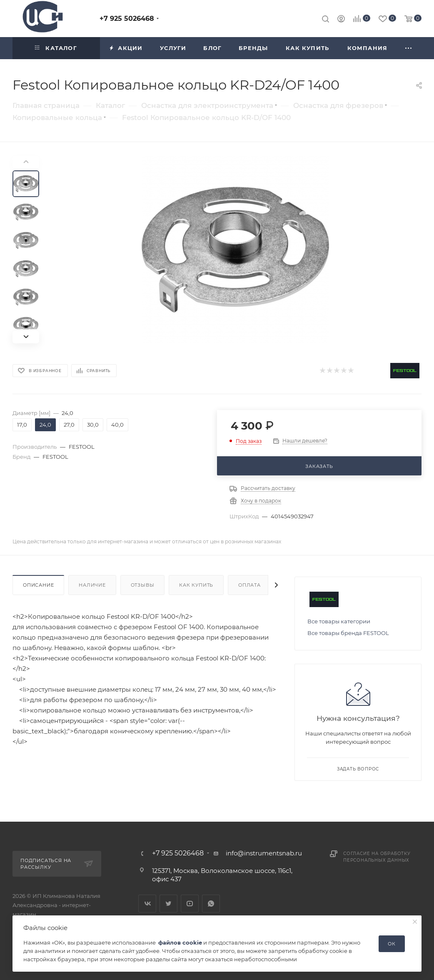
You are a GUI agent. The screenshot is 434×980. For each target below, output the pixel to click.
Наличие (92, 585)
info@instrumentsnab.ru (264, 853)
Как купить (196, 585)
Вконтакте (147, 904)
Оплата (249, 585)
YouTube (190, 904)
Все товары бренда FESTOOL (348, 633)
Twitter (168, 904)
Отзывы (143, 585)
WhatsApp (211, 904)
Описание (38, 585)
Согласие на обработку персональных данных (377, 857)
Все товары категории (339, 621)
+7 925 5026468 (127, 19)
